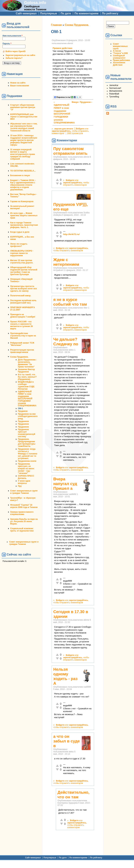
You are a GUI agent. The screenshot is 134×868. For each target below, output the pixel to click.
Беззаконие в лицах (20, 175)
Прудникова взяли (27, 461)
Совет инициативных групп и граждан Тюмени (24, 492)
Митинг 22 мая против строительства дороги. (22, 262)
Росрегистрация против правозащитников (22, 351)
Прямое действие (62, 48)
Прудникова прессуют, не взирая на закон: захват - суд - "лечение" (26, 469)
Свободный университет (119, 57)
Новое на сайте (18, 83)
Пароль (7, 44)
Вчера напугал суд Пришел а (65, 484)
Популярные (49, 13)
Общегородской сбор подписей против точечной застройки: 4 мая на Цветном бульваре (24, 271)
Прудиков (23, 411)
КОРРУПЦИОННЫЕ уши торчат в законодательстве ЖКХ (24, 117)
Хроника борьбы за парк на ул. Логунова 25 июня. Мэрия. (24, 521)
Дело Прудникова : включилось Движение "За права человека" (27, 363)
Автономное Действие (119, 64)
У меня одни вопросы (24, 482)
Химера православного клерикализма (22, 513)
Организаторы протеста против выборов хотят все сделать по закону (24, 289)
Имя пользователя (12, 36)
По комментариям (86, 13)
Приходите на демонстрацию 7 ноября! (23, 316)
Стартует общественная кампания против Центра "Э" (23, 107)
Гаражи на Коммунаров (22, 201)
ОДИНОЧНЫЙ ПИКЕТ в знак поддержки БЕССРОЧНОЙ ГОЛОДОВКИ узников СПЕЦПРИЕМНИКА (27, 399)
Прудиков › (86, 102)
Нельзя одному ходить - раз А (65, 676)
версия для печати (64, 129)
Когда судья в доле (20, 232)
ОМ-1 (20, 408)
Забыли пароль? (14, 58)
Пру (20, 486)
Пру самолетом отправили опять (70, 151)
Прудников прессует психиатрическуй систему (27, 433)
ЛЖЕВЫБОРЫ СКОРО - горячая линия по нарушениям (22, 253)
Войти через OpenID (16, 51)
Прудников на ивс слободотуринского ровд (28, 416)
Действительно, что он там (73, 795)
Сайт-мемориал (26, 13)
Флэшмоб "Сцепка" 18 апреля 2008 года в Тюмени (24, 506)
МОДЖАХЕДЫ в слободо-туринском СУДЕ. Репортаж (26, 385)
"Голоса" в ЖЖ (120, 53)
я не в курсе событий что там (70, 302)
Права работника (121, 60)
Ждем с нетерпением (66, 262)
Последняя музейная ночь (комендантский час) (23, 302)
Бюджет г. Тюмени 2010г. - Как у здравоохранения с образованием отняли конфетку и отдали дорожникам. (23, 185)
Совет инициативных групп (120, 46)
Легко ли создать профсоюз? (19, 245)
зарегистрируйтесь (61, 131)
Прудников (23, 421)
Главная (56, 25)
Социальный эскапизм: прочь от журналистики (22, 530)
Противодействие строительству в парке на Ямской (23, 336)
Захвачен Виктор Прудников (26, 371)
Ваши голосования (20, 86)
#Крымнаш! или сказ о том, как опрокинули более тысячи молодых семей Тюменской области (24, 127)
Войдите (80, 129)
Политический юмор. (21, 296)
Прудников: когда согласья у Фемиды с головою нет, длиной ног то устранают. (28, 454)
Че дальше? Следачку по (66, 342)
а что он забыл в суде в (66, 741)
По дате (66, 13)
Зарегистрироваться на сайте (20, 55)
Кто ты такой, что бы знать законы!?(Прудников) (27, 377)
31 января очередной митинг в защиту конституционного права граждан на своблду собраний (23, 154)
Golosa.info (35, 3)
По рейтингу (110, 13)
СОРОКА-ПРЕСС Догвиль (26, 477)
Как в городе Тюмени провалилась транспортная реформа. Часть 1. (24, 225)
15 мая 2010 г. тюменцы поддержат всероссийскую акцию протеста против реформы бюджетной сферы (24, 140)
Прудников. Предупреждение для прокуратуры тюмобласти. (27, 443)
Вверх (73, 102)
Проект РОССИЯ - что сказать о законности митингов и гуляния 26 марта (21, 325)
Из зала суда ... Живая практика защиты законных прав (24, 215)
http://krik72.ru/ (71, 234)
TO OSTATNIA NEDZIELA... (23, 171)
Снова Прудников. (19, 357)
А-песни (117, 51)
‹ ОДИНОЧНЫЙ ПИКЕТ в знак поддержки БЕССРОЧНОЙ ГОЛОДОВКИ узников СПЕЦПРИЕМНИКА (62, 112)
